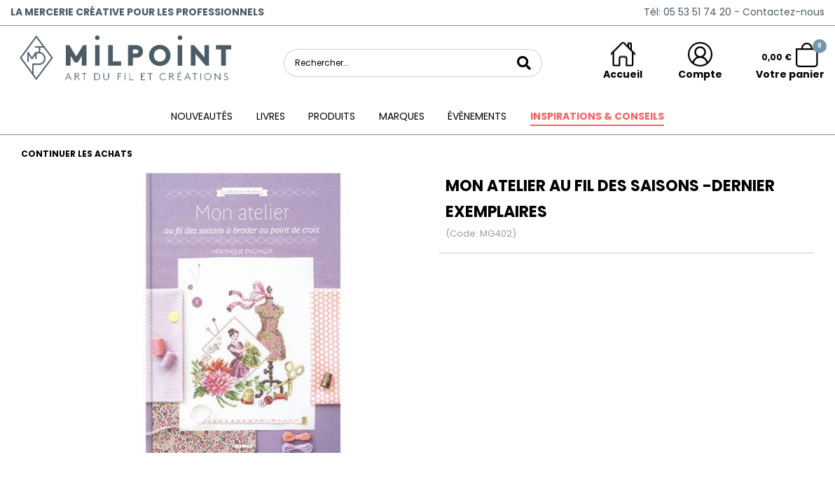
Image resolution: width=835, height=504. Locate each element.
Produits (332, 116)
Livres (271, 116)
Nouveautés (202, 116)
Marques (402, 116)
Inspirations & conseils (597, 116)
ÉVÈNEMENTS (477, 116)
